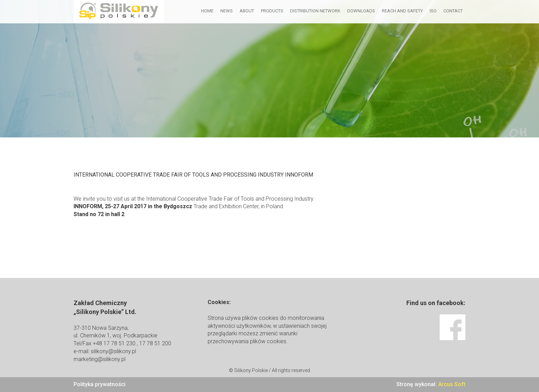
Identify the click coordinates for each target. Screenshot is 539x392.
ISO (433, 11)
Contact (453, 11)
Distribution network (315, 11)
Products (272, 11)
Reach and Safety (402, 11)
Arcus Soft (452, 384)
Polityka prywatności (100, 384)
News (227, 11)
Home (207, 11)
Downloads (361, 11)
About (247, 11)
